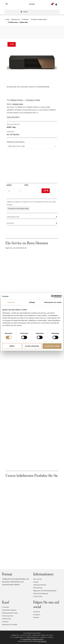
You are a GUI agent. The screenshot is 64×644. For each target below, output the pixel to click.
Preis (26, 185)
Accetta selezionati (32, 346)
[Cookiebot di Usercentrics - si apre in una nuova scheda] (53, 296)
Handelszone (7, 619)
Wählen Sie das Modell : (16, 142)
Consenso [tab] (11, 302)
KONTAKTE (10, 223)
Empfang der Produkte (10, 624)
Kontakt (36, 582)
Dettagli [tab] (32, 302)
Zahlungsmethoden (40, 585)
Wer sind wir (37, 579)
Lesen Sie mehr (13, 117)
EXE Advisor (42, 641)
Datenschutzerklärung (41, 593)
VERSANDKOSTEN (13, 217)
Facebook (37, 612)
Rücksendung (38, 588)
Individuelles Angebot (9, 610)
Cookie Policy (38, 596)
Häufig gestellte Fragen (10, 613)
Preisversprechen (8, 616)
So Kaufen (6, 607)
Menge (9, 185)
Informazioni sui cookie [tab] (53, 302)
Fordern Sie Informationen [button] (18, 209)
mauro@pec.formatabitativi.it (33, 639)
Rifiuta (12, 346)
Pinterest (36, 617)
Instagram (37, 615)
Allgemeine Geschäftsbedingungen (45, 591)
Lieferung (5, 622)
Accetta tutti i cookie (52, 346)
